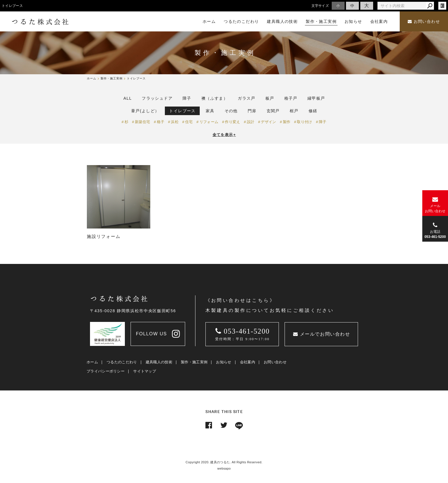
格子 (161, 122)
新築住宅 (142, 122)
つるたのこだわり (122, 362)
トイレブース (182, 111)
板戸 (270, 98)
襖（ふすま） (215, 98)
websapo (224, 468)
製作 (287, 122)
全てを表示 (224, 135)
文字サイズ (320, 6)
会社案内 (248, 362)
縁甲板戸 (316, 98)
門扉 (252, 111)
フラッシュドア (157, 98)
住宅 (189, 122)
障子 (187, 98)
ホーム (92, 362)
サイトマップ (145, 371)
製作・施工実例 (194, 362)
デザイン (268, 122)
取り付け (304, 122)
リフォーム (209, 122)
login (442, 6)
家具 (210, 111)
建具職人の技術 (159, 362)
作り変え (232, 122)
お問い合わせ (424, 22)
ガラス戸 (247, 98)
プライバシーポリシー (106, 371)
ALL (128, 98)
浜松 (175, 122)
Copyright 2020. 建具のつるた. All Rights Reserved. (224, 462)
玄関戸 (273, 111)
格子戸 (291, 98)
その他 (231, 111)
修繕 (313, 111)
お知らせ (224, 362)
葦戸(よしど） (145, 111)
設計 (251, 122)
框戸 (294, 111)
